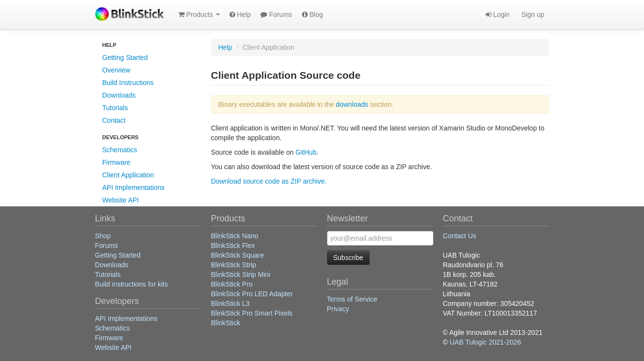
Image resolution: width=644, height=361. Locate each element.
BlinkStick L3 (230, 303)
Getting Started (125, 58)
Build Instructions (128, 83)
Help (240, 14)
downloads (352, 104)
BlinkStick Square (238, 255)
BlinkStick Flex (233, 245)
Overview (116, 70)
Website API (121, 200)
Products (199, 14)
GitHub (306, 152)
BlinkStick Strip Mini (241, 274)
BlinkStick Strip (234, 265)
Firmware (116, 162)
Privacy (338, 309)
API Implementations (134, 188)
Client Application (128, 175)
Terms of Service (352, 299)
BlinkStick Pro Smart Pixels (252, 313)
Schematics (120, 150)
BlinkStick (226, 323)
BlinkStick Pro (232, 284)
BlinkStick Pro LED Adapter (252, 294)
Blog (313, 14)
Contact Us (460, 236)
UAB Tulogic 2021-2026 (486, 342)
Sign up (532, 14)
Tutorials (115, 108)
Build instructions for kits (132, 284)
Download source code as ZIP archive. (269, 181)
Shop (103, 236)
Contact (114, 120)
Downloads (119, 95)
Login (498, 14)
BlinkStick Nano (235, 236)
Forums (276, 14)
